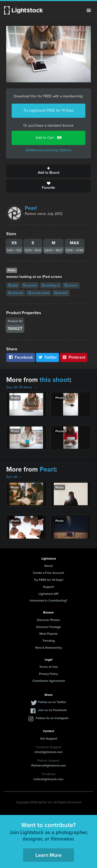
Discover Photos (48, 620)
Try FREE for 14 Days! (49, 580)
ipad (13, 285)
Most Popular (48, 634)
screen (71, 285)
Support (48, 587)
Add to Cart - (49, 138)
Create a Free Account (48, 573)
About (48, 566)
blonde (61, 293)
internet (16, 293)
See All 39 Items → (21, 387)
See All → (14, 477)
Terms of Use (49, 667)
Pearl (31, 208)
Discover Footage (49, 627)
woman (30, 285)
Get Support (49, 739)
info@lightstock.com (48, 752)
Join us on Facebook (52, 710)
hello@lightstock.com (48, 779)
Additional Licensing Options (48, 150)
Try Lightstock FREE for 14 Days (49, 110)
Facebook (21, 357)
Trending (49, 641)
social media (39, 293)
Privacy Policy (48, 674)
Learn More (48, 855)
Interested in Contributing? (49, 601)
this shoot (55, 380)
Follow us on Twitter (52, 702)
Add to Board (48, 171)
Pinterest (74, 357)
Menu (89, 10)
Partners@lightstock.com (48, 765)
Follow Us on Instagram (52, 718)
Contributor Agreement (49, 681)
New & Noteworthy (48, 648)
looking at (51, 285)
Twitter (48, 357)
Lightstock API (48, 594)
